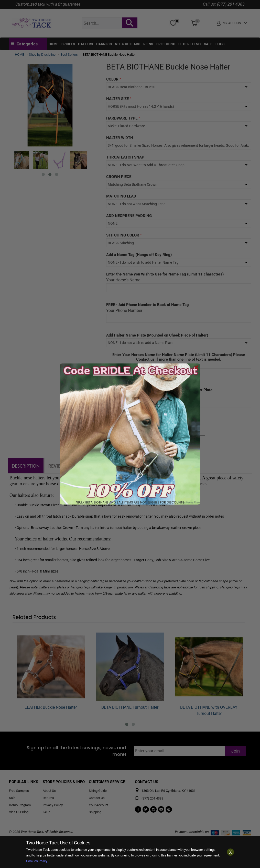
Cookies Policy (37, 861)
